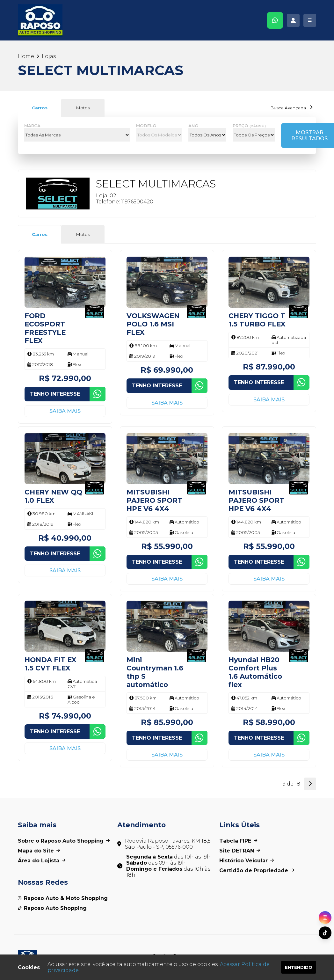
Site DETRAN (240, 851)
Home (26, 56)
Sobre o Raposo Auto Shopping (64, 841)
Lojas (49, 56)
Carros (40, 108)
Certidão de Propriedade (257, 870)
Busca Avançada (291, 108)
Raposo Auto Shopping (52, 908)
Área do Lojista (42, 861)
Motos (83, 108)
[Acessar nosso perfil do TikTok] (325, 933)
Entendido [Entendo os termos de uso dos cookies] (299, 967)
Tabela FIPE (238, 841)
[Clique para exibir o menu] (310, 20)
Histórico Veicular (247, 861)
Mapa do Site (39, 851)
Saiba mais (65, 411)
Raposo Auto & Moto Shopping (63, 898)
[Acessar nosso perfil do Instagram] (325, 918)
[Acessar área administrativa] (293, 20)
